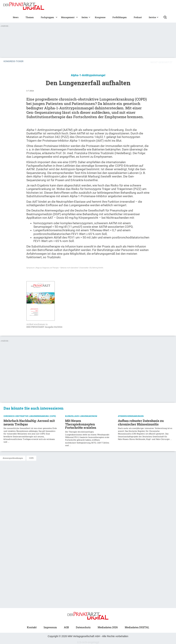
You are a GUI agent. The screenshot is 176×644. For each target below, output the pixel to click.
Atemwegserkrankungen (13, 458)
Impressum (50, 627)
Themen (30, 17)
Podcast (138, 17)
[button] (47, 17)
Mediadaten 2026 (108, 627)
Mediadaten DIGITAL (137, 627)
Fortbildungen (120, 17)
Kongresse (100, 17)
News (16, 17)
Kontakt (32, 627)
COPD (31, 458)
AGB (66, 627)
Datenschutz (83, 627)
